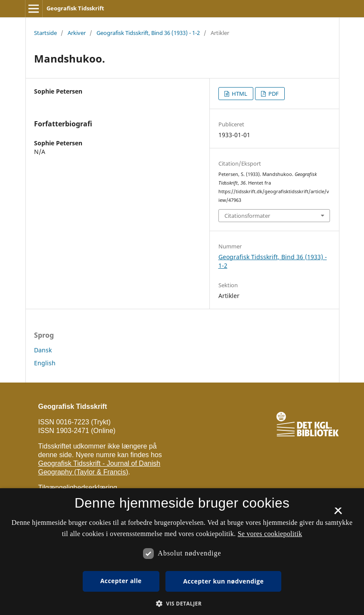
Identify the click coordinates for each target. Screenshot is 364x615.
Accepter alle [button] (121, 581)
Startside (45, 33)
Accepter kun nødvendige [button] (223, 581)
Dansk (43, 350)
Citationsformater (247, 216)
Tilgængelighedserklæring (78, 488)
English (45, 363)
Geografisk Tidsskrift (75, 8)
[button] (182, 604)
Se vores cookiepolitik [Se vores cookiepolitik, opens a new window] (270, 534)
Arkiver (77, 33)
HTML (239, 94)
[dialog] (182, 552)
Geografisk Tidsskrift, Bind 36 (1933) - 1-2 (148, 33)
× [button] (338, 514)
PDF (273, 94)
